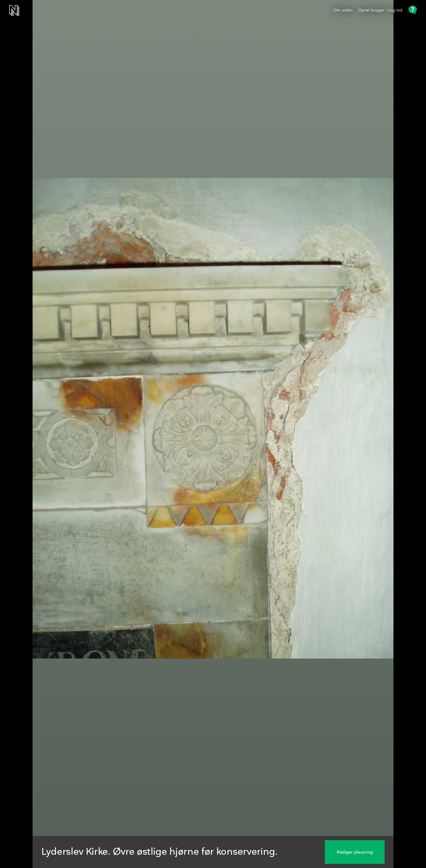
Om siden (343, 10)
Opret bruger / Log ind (380, 10)
